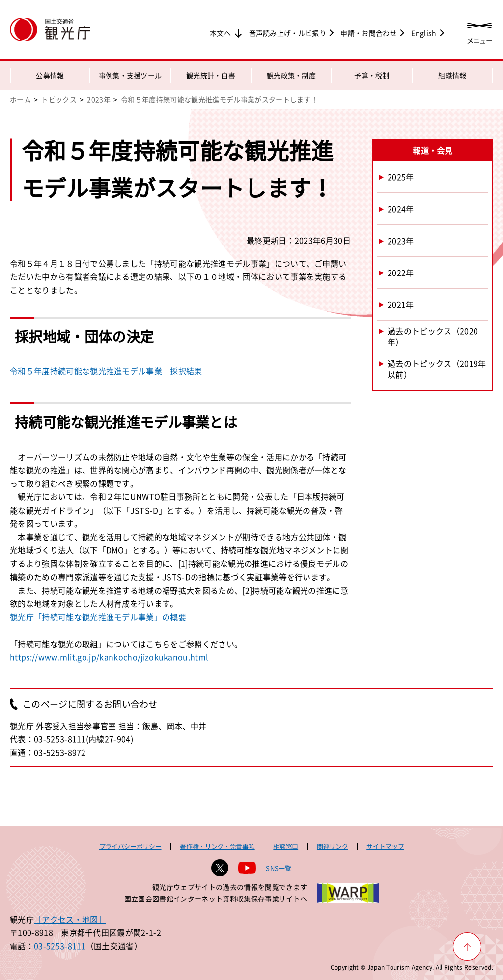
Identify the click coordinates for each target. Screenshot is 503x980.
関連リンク (332, 846)
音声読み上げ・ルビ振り (288, 33)
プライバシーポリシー (130, 846)
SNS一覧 (279, 868)
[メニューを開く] (479, 31)
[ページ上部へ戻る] (467, 947)
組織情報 (452, 75)
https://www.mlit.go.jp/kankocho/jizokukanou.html (109, 657)
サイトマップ (385, 846)
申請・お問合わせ (369, 33)
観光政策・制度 (291, 75)
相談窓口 (286, 846)
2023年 (99, 99)
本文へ (220, 33)
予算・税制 (372, 75)
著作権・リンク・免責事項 (217, 846)
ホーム (20, 99)
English (424, 33)
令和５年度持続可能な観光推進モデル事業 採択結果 (106, 371)
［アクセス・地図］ (70, 919)
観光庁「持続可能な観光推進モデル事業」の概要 (98, 617)
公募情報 (50, 75)
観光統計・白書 (211, 75)
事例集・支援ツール (130, 75)
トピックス (59, 99)
